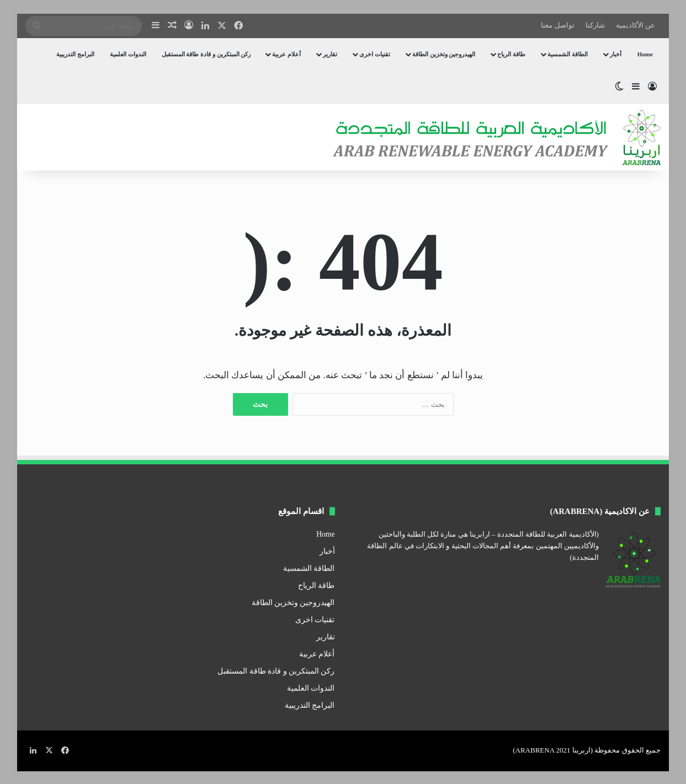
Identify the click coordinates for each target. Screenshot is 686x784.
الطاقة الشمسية (568, 54)
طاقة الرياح (511, 54)
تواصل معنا (557, 25)
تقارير (330, 54)
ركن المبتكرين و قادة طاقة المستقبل (206, 54)
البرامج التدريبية (75, 54)
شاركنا (595, 25)
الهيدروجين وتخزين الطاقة (444, 54)
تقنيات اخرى (375, 54)
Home (645, 54)
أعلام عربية (286, 54)
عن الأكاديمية (636, 25)
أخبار (616, 54)
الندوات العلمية (128, 54)
